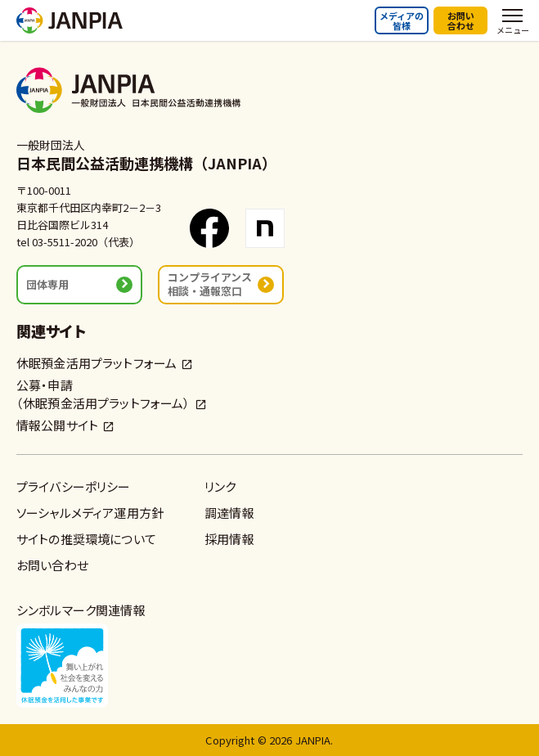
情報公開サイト (57, 425)
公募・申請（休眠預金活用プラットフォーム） (103, 394)
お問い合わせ (461, 20)
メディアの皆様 (402, 20)
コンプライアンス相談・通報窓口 (210, 283)
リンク (220, 486)
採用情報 (229, 539)
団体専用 (47, 284)
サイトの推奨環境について (86, 539)
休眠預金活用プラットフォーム (97, 363)
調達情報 (229, 513)
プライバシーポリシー (74, 486)
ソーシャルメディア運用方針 (90, 513)
